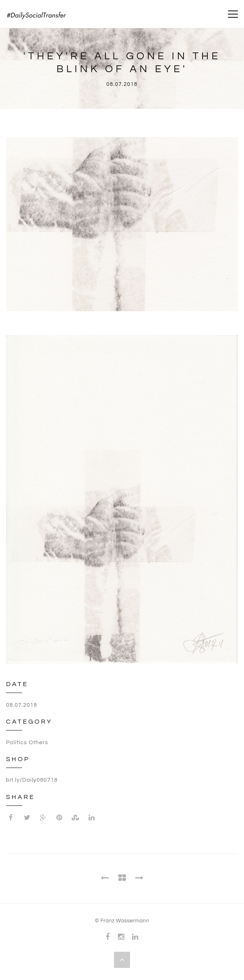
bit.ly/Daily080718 (32, 780)
